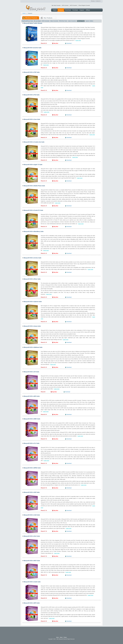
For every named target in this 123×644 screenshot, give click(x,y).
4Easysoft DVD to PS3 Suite (32, 95)
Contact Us (98, 1)
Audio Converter (72, 21)
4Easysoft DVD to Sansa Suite (32, 326)
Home (24, 13)
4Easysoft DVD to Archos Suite (32, 258)
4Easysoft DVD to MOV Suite (32, 561)
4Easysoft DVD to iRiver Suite (32, 279)
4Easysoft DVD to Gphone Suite (33, 302)
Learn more (78, 40)
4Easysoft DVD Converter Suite (33, 48)
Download (69, 43)
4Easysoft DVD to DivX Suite (32, 536)
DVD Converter (46, 21)
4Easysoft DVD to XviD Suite (32, 515)
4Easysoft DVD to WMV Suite (32, 419)
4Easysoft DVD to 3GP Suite (32, 492)
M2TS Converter (74, 5)
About (61, 637)
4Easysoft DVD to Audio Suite (32, 582)
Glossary (93, 1)
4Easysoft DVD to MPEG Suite (32, 468)
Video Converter (54, 21)
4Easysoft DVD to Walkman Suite (33, 347)
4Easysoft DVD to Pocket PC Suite (33, 210)
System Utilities (89, 21)
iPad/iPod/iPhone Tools (27, 21)
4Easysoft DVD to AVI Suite (31, 372)
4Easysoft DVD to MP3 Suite (32, 603)
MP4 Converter (65, 5)
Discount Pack (81, 21)
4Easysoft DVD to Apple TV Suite (33, 165)
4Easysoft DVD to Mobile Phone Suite (34, 186)
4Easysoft (36, 8)
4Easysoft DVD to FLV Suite (32, 443)
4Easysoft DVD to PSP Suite (32, 72)
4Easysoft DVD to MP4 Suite (32, 396)
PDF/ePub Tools (63, 21)
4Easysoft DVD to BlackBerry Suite (34, 231)
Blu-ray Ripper (37, 21)
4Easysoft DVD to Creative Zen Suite (34, 142)
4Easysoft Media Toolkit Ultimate (33, 23)
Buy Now (56, 43)
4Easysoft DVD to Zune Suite (32, 119)
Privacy (65, 637)
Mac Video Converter (56, 5)
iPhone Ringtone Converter (84, 5)
